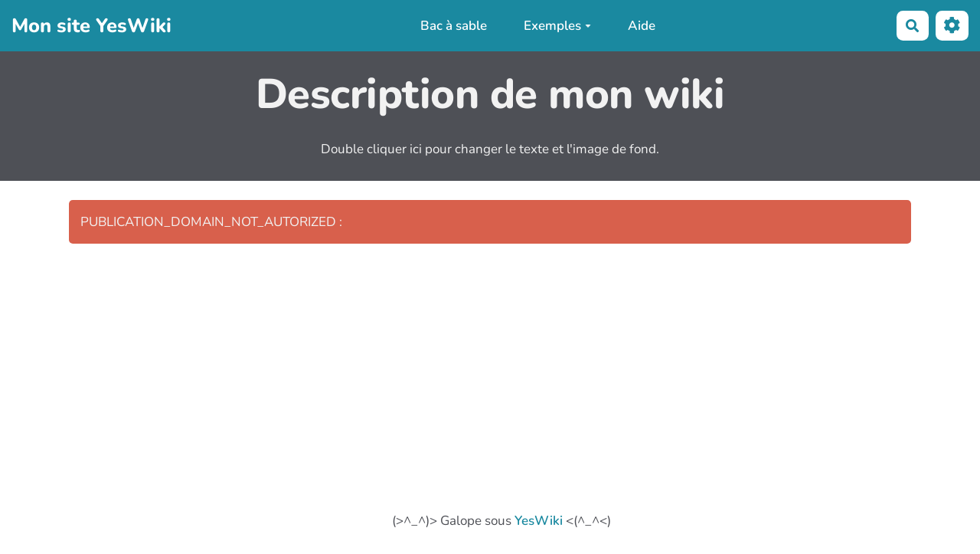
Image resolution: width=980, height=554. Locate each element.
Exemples (557, 26)
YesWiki (539, 521)
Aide (642, 26)
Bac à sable (454, 26)
